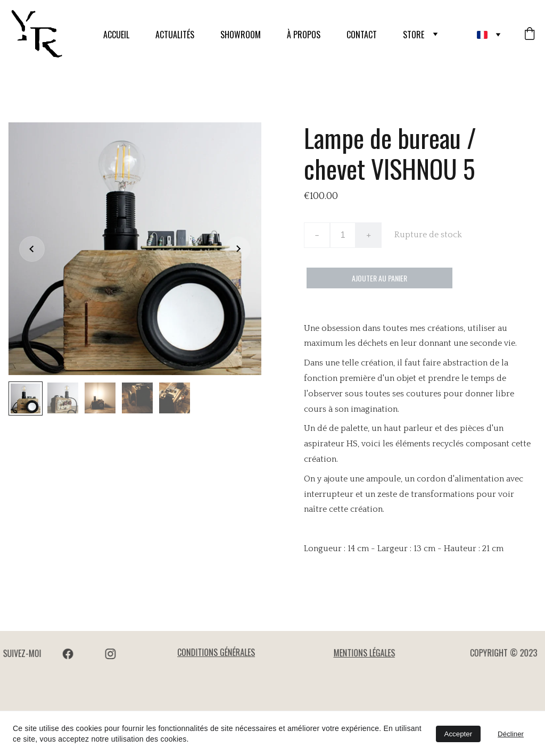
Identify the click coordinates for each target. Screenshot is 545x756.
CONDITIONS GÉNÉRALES (216, 653)
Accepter (459, 734)
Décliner (511, 734)
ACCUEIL (116, 35)
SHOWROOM (241, 35)
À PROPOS (304, 35)
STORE (414, 35)
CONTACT (362, 35)
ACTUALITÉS (175, 35)
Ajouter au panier (379, 278)
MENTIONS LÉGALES (364, 653)
